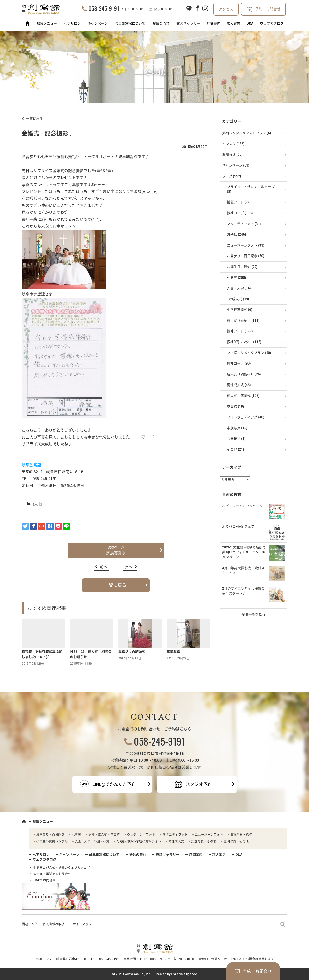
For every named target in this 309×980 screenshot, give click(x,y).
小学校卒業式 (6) (240, 310)
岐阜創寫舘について (130, 23)
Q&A (250, 23)
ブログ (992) (232, 176)
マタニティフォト (175, 835)
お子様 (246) (236, 234)
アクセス (226, 9)
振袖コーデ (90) (239, 363)
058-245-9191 (104, 8)
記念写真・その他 (204, 841)
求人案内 (233, 23)
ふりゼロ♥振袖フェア (238, 527)
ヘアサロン (72, 23)
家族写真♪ (116, 553)
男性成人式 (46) (239, 385)
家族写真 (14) (237, 428)
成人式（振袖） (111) (243, 320)
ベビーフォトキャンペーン (242, 506)
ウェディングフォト (141, 835)
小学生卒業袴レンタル (52, 841)
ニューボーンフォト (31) (246, 245)
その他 (37, 504)
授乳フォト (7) (238, 202)
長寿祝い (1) (236, 439)
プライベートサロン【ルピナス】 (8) (252, 189)
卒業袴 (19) (235, 407)
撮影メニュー (47, 23)
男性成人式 (176, 841)
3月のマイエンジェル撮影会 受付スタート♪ (245, 591)
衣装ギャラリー (188, 23)
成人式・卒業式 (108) (243, 396)
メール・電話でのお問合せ (52, 874)
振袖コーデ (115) (240, 213)
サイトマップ (82, 924)
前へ (104, 567)
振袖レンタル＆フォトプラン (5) (247, 133)
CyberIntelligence (184, 974)
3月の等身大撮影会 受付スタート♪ (243, 570)
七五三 (76, 835)
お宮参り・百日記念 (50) (246, 256)
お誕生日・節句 (241, 835)
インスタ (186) (233, 144)
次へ (128, 567)
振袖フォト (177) (240, 331)
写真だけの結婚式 (132, 652)
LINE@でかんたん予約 (114, 784)
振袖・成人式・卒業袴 (104, 835)
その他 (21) (235, 449)
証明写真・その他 (236, 841)
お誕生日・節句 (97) (242, 267)
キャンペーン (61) (236, 165)
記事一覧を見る (253, 614)
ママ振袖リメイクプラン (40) (249, 353)
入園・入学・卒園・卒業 (92, 841)
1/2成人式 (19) (238, 299)
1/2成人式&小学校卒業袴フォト (139, 841)
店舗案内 (214, 23)
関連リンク (30, 924)
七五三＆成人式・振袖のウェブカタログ (62, 868)
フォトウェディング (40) (246, 417)
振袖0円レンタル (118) (244, 342)
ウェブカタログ (272, 23)
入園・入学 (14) (239, 288)
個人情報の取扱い (55, 924)
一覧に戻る (35, 119)
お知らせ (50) (232, 154)
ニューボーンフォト (209, 835)
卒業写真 (173, 652)
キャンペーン (98, 23)
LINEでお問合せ (44, 880)
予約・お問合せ (268, 9)
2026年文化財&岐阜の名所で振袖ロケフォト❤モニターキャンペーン (244, 552)
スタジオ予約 (199, 784)
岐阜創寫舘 (31, 465)
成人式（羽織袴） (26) (244, 374)
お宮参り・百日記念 (50, 835)
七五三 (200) (236, 278)
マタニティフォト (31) (244, 224)
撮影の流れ (161, 23)
